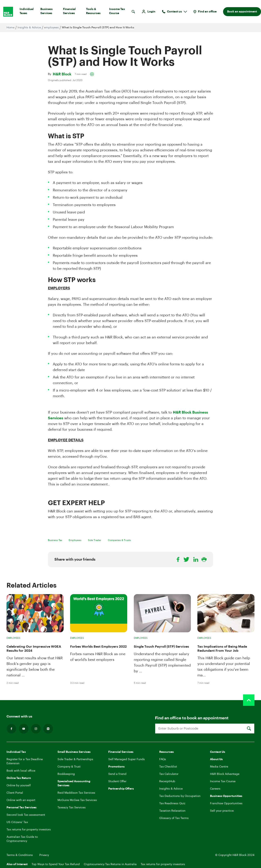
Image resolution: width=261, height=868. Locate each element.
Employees (75, 540)
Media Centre (219, 767)
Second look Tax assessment (26, 815)
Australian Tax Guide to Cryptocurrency (22, 839)
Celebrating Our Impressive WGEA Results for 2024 (34, 649)
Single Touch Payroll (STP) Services (161, 647)
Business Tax (55, 540)
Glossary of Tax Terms (174, 818)
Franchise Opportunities (226, 803)
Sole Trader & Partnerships (75, 759)
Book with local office (21, 771)
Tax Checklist (168, 767)
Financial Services (73, 12)
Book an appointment (242, 12)
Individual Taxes (28, 12)
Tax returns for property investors (29, 830)
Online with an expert (21, 800)
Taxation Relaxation (172, 811)
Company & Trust (69, 767)
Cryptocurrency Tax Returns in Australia (110, 864)
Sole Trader (95, 540)
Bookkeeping (66, 774)
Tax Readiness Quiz (172, 803)
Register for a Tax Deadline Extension (25, 761)
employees (51, 28)
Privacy (44, 855)
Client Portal (15, 793)
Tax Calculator (169, 774)
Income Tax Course (119, 12)
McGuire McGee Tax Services (77, 800)
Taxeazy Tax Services (72, 808)
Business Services (50, 12)
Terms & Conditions (20, 855)
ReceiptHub (167, 781)
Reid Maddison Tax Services (76, 793)
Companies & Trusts (119, 540)
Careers (215, 789)
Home (11, 28)
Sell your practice (222, 811)
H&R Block (62, 74)
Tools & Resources (96, 12)
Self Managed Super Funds (127, 759)
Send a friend (117, 774)
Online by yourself (19, 785)
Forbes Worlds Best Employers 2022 (98, 647)
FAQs (163, 759)
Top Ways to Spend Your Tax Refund (56, 864)
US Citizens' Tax (17, 822)
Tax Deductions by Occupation (180, 796)
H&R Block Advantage (225, 774)
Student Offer (117, 781)
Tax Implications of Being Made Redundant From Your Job (222, 649)
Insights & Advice (29, 28)
